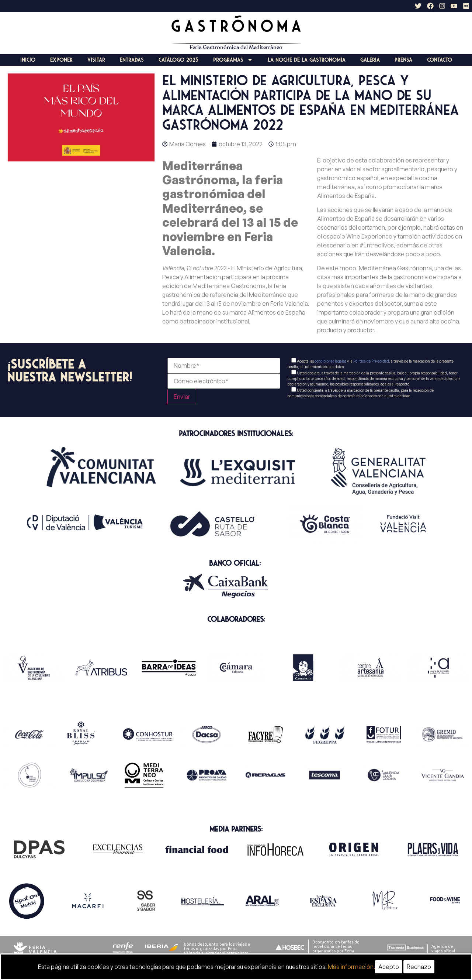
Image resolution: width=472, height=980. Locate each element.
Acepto (389, 967)
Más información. (351, 967)
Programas (233, 60)
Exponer (61, 60)
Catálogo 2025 (178, 60)
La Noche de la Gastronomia (307, 60)
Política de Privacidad (371, 361)
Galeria (370, 60)
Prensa (403, 60)
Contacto (440, 60)
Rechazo (419, 967)
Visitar (96, 60)
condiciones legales (330, 361)
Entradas (132, 60)
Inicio (28, 60)
